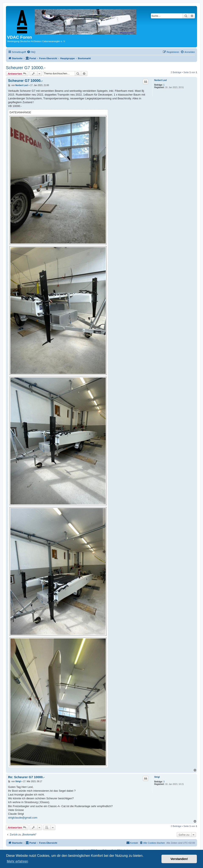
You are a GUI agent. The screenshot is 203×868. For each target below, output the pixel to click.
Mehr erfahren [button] (17, 861)
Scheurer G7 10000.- (26, 68)
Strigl (157, 777)
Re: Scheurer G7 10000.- (26, 777)
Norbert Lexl (161, 80)
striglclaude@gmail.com (23, 818)
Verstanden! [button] (179, 859)
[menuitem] (31, 52)
